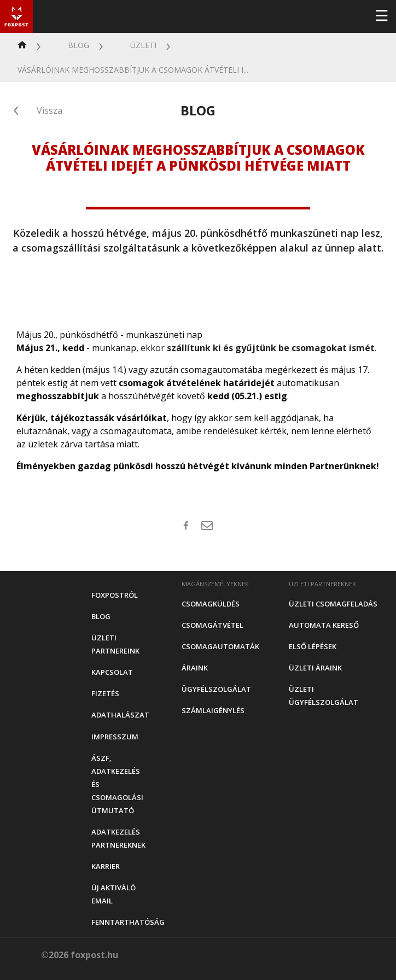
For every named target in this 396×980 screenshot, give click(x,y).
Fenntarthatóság (128, 922)
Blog (78, 45)
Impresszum (115, 737)
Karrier (106, 866)
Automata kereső (324, 625)
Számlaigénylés (213, 710)
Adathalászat (120, 715)
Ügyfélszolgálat (216, 689)
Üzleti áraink (315, 668)
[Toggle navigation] (381, 16)
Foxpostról (115, 595)
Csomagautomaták (220, 646)
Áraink (195, 668)
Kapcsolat (112, 672)
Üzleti (143, 45)
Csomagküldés (211, 604)
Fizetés (105, 693)
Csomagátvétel (212, 625)
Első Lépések (313, 646)
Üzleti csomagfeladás (333, 604)
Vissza (50, 110)
